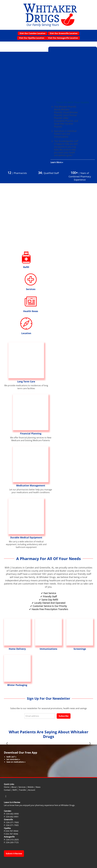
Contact (7, 790)
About (14, 787)
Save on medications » (16, 762)
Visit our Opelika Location (32, 38)
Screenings (80, 649)
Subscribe (64, 716)
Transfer (23, 790)
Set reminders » (13, 759)
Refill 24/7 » (11, 757)
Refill (26, 267)
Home (7, 787)
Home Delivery (17, 649)
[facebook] (6, 796)
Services (31, 289)
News (38, 787)
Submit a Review (14, 853)
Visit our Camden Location (33, 33)
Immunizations (48, 649)
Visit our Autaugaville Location (63, 38)
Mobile (31, 787)
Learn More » (57, 162)
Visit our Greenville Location (64, 33)
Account (32, 790)
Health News (31, 311)
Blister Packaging (17, 685)
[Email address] (40, 716)
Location (26, 333)
